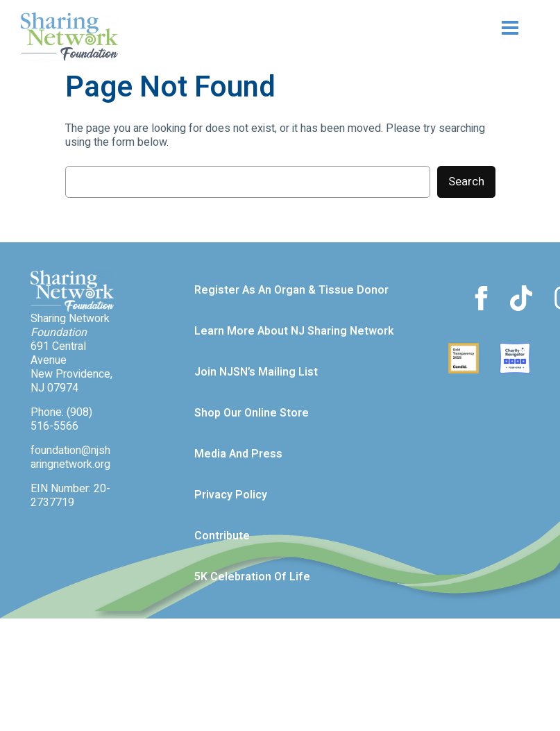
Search (466, 182)
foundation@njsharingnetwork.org (70, 457)
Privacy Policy (231, 495)
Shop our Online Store (252, 413)
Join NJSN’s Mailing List (256, 372)
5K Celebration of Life (252, 577)
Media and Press (238, 454)
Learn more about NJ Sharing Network (294, 331)
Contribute (222, 536)
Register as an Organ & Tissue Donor (291, 290)
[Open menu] (484, 28)
